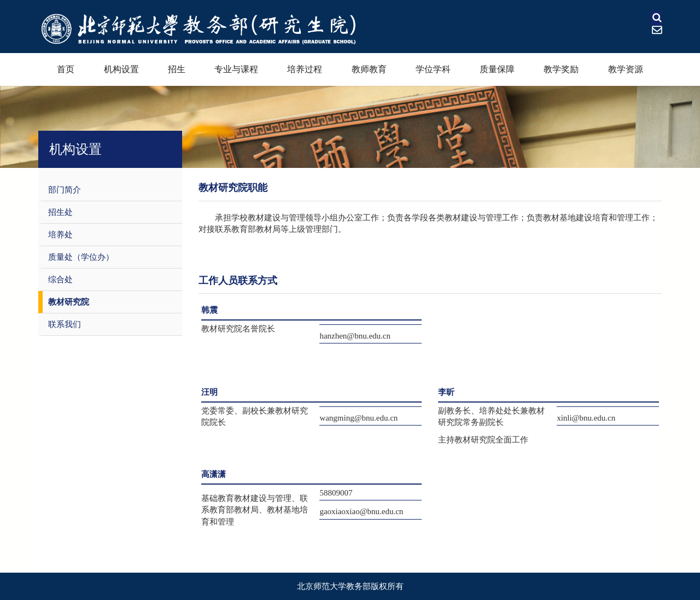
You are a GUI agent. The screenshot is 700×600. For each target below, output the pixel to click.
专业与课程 (236, 69)
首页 (66, 69)
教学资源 (626, 69)
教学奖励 (561, 69)
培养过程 (305, 69)
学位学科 (433, 69)
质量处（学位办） (81, 257)
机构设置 (121, 69)
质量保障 (497, 69)
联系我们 (65, 324)
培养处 (60, 235)
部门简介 (65, 190)
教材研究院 (69, 302)
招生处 (60, 212)
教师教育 (369, 69)
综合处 (60, 279)
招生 (177, 69)
